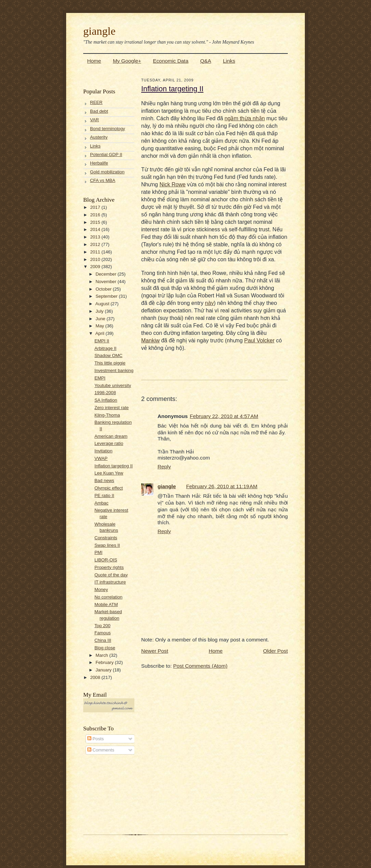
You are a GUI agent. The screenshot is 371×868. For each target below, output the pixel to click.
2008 (96, 677)
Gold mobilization (107, 172)
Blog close (105, 648)
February (105, 662)
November (107, 282)
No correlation (108, 597)
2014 (96, 229)
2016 (96, 215)
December (107, 274)
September (107, 296)
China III (103, 640)
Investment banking (114, 370)
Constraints (106, 538)
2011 (96, 252)
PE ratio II (104, 495)
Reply (164, 467)
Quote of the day (111, 575)
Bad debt (99, 111)
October (104, 289)
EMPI (100, 378)
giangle (99, 31)
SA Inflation (106, 400)
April (100, 333)
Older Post (276, 651)
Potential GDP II (106, 154)
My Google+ (127, 61)
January (104, 670)
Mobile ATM (106, 604)
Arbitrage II (106, 348)
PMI (98, 552)
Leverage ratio (109, 443)
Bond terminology (108, 129)
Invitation (103, 451)
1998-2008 (105, 393)
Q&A (206, 61)
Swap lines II (107, 545)
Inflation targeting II (114, 466)
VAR (94, 120)
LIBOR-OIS (106, 560)
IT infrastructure (110, 582)
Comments (101, 750)
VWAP (101, 458)
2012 (96, 244)
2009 (96, 267)
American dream (111, 436)
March (102, 655)
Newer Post (155, 651)
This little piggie (110, 363)
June (101, 319)
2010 (96, 259)
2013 (96, 237)
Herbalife (99, 163)
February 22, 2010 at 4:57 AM (224, 416)
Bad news (104, 480)
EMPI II (102, 341)
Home (94, 61)
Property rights (109, 567)
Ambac (101, 503)
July (100, 311)
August (103, 304)
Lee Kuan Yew (109, 473)
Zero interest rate (112, 408)
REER (96, 102)
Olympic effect (109, 488)
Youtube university (113, 385)
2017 (96, 207)
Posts (96, 739)
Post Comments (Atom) (200, 666)
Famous (103, 633)
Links (229, 61)
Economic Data (170, 61)
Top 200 (102, 626)
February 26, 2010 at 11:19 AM (222, 486)
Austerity (99, 137)
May (100, 326)
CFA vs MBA (103, 180)
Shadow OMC (108, 355)
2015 (96, 222)
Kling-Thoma (107, 415)
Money (101, 590)
